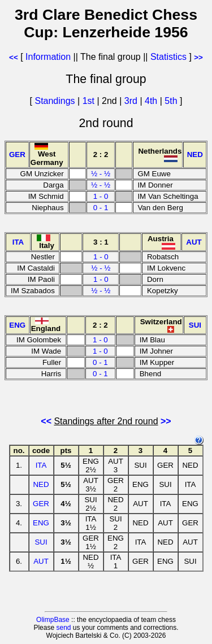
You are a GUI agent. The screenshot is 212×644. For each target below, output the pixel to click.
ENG (41, 523)
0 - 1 (101, 208)
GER (41, 504)
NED (41, 484)
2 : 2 (101, 155)
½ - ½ (101, 174)
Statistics (168, 57)
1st (90, 101)
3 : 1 (101, 242)
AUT (41, 561)
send (63, 628)
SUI (41, 542)
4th (152, 101)
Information (48, 57)
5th (172, 101)
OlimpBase (53, 620)
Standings (55, 101)
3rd (132, 101)
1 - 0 (101, 196)
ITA (41, 465)
